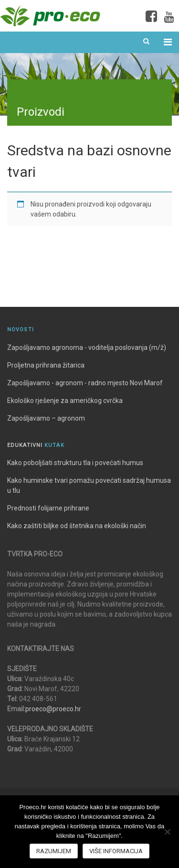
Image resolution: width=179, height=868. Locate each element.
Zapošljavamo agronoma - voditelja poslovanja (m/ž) (87, 347)
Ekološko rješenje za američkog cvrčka (65, 401)
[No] (167, 832)
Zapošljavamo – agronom (46, 418)
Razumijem (54, 851)
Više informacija (116, 851)
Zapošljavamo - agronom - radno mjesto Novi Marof (85, 383)
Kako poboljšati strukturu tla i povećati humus (75, 463)
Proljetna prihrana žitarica (46, 365)
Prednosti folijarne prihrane (48, 508)
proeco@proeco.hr (53, 709)
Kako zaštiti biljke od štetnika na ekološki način (77, 526)
